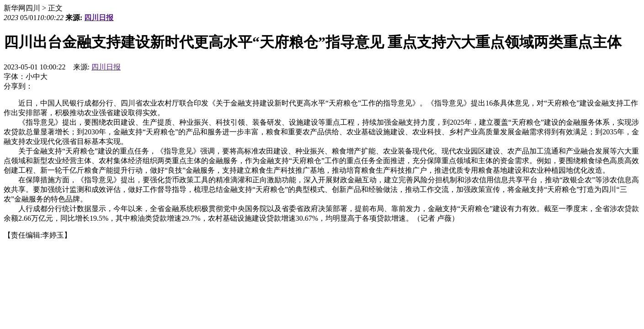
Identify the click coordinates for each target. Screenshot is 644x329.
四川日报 (99, 18)
